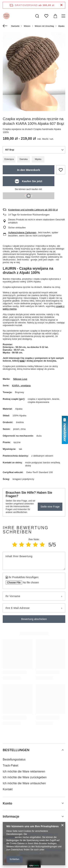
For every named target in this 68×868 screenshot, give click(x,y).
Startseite (15, 26)
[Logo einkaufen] (6, 16)
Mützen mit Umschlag (44, 26)
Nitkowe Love (20, 379)
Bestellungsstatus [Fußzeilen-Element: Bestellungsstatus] (14, 759)
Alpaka (61, 26)
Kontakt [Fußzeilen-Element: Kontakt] (8, 789)
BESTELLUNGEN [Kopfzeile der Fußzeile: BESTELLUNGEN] (16, 750)
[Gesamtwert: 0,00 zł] (55, 16)
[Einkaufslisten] (46, 16)
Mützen (27, 26)
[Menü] (64, 16)
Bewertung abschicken (34, 619)
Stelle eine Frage (50, 507)
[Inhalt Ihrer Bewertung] (34, 561)
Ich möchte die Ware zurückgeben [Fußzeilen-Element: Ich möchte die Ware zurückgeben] (25, 777)
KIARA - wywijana (21, 386)
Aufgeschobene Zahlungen (22, 232)
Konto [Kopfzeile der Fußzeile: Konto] (7, 803)
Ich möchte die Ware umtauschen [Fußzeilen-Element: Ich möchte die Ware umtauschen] (24, 783)
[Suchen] (37, 16)
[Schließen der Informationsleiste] (61, 5)
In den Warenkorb (28, 170)
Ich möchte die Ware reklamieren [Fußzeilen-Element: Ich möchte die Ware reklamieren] (24, 771)
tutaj (22, 361)
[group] (34, 74)
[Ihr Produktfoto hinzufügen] (30, 582)
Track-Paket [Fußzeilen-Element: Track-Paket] (11, 765)
